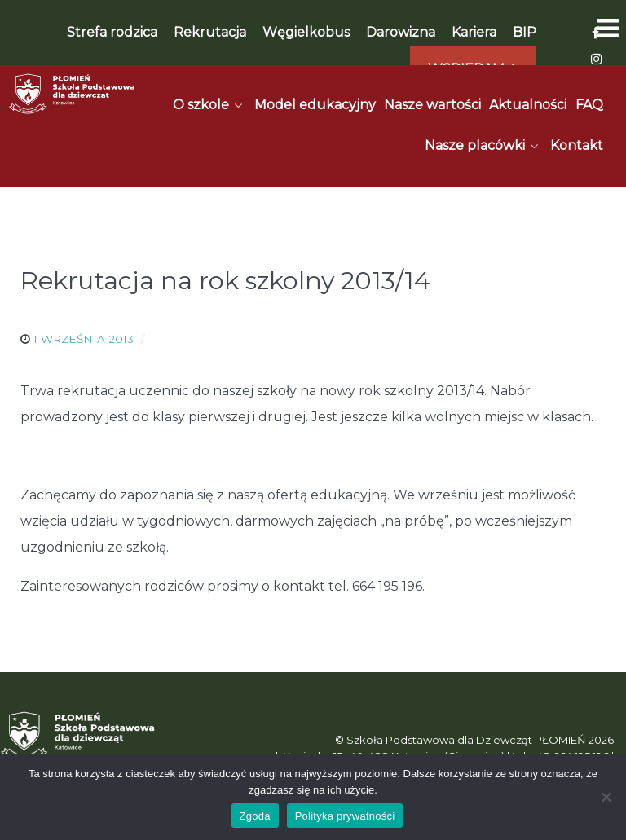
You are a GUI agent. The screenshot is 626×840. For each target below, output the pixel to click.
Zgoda (255, 816)
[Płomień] (72, 94)
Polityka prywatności (345, 816)
